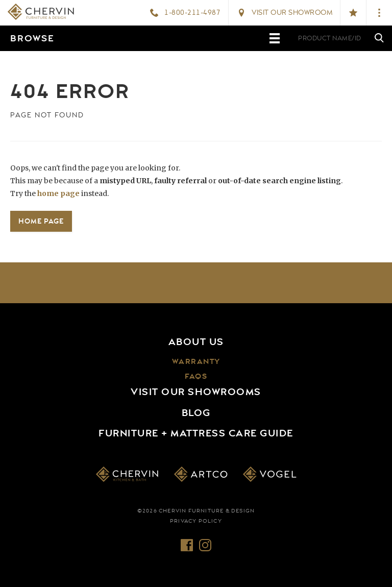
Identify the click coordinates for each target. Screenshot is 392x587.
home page (58, 193)
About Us (196, 342)
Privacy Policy (196, 521)
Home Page (41, 221)
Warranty (196, 362)
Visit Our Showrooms (196, 392)
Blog (196, 413)
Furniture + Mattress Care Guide (196, 433)
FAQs (196, 376)
